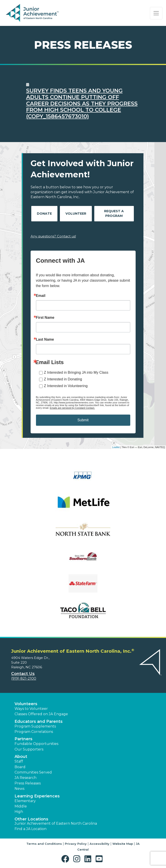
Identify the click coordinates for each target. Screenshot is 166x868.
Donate (44, 214)
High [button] (19, 812)
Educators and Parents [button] (39, 721)
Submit (83, 420)
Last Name (45, 340)
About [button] (21, 757)
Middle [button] (21, 806)
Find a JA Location (30, 829)
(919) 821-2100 (24, 678)
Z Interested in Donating (63, 379)
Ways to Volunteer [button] (31, 709)
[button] (66, 859)
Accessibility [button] (100, 844)
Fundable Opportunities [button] (36, 744)
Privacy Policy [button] (76, 844)
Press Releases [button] (28, 783)
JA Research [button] (25, 778)
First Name (45, 318)
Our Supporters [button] (29, 749)
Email (41, 296)
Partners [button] (23, 739)
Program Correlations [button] (34, 732)
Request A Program (114, 213)
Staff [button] (19, 761)
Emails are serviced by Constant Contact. (72, 408)
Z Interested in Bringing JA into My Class (76, 372)
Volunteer (76, 214)
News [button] (19, 789)
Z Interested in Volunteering (66, 386)
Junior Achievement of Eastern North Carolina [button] (56, 823)
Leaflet (116, 447)
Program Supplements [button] (35, 726)
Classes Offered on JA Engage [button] (41, 714)
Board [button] (20, 767)
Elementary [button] (25, 801)
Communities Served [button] (33, 772)
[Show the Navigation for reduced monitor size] (156, 13)
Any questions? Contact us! (53, 236)
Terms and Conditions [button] (44, 844)
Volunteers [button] (26, 704)
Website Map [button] (123, 844)
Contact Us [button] (23, 674)
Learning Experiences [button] (37, 796)
